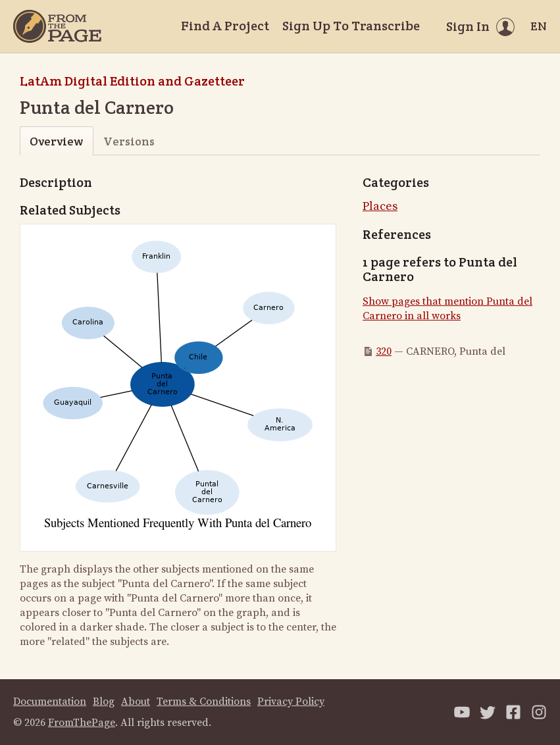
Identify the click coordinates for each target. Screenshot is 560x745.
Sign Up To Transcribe (351, 26)
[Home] (57, 26)
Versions (129, 141)
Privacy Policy (291, 702)
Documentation (50, 702)
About (136, 702)
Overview (56, 141)
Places (380, 206)
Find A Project (225, 26)
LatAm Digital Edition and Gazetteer (132, 81)
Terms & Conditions (204, 702)
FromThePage (82, 723)
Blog (104, 702)
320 (384, 351)
